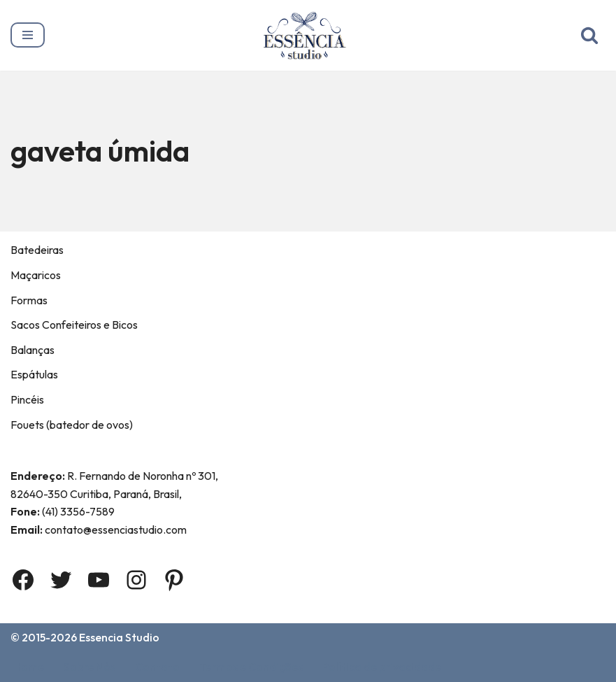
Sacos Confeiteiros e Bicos (74, 325)
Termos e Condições (251, 667)
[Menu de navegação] (28, 35)
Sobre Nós (89, 667)
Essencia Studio (121, 637)
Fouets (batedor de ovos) (72, 425)
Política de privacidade (382, 667)
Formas (29, 300)
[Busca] (589, 35)
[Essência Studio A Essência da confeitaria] (308, 35)
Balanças (33, 350)
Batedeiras (37, 250)
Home (29, 667)
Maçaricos (36, 275)
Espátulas (34, 375)
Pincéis (27, 399)
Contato (157, 667)
